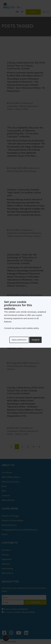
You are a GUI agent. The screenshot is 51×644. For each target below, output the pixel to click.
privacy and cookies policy (27, 328)
